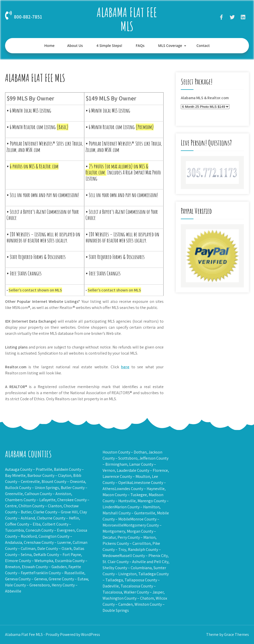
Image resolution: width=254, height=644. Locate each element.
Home (50, 46)
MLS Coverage (170, 46)
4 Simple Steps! (109, 46)
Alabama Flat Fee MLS (127, 19)
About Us (75, 46)
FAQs (140, 46)
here (125, 367)
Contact (203, 46)
